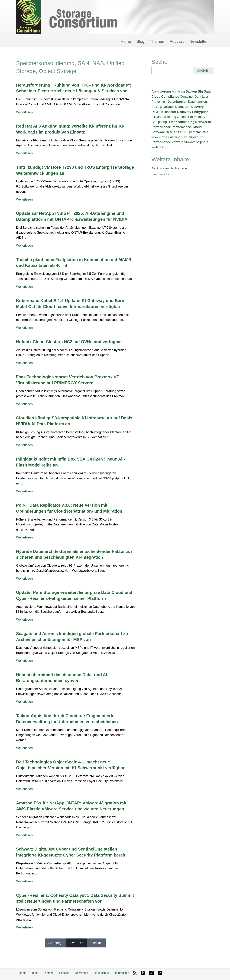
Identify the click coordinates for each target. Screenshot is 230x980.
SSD (181, 132)
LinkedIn (160, 973)
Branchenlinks (160, 174)
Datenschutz (102, 973)
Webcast (158, 147)
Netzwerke (203, 122)
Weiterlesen (25, 112)
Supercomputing (197, 132)
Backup (191, 91)
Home (126, 41)
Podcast (177, 41)
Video (155, 137)
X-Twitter (143, 973)
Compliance (170, 97)
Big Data (204, 91)
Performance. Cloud (187, 127)
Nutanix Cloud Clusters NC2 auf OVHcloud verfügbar (69, 342)
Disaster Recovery (178, 112)
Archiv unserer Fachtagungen (170, 168)
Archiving (178, 91)
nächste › (96, 943)
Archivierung (161, 91)
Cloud (156, 97)
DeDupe (169, 107)
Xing (151, 973)
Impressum (122, 973)
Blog (140, 41)
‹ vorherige (56, 943)
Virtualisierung (170, 137)
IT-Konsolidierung (181, 122)
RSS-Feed (135, 973)
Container (187, 97)
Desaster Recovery (189, 107)
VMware (177, 142)
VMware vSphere (196, 142)
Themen (157, 41)
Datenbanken (177, 102)
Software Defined (164, 132)
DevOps (157, 112)
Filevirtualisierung (164, 117)
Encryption (200, 112)
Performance (161, 127)
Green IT (183, 117)
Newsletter (199, 41)
